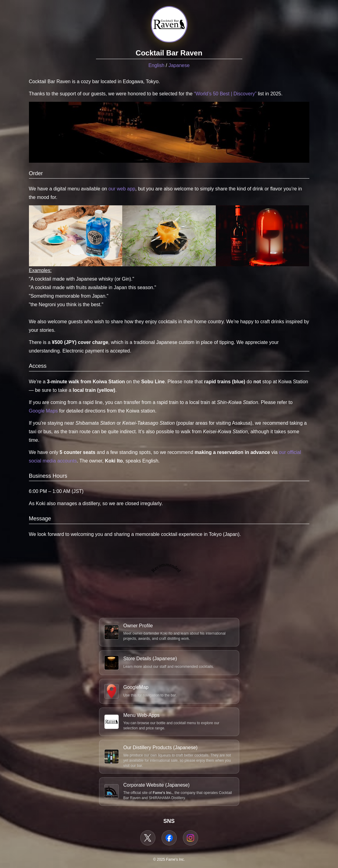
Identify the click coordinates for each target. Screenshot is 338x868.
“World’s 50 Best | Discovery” (225, 94)
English (156, 65)
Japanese (179, 65)
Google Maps (43, 411)
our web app (122, 189)
